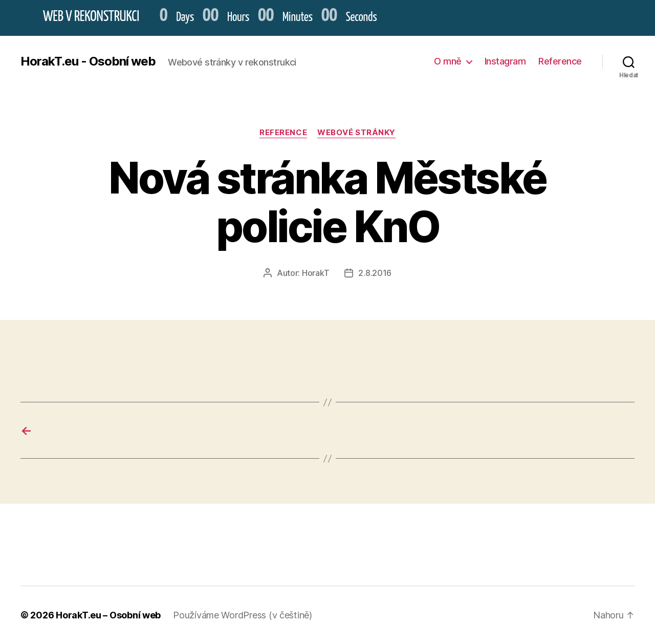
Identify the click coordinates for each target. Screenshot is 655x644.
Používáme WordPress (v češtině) (243, 615)
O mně (448, 61)
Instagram (505, 61)
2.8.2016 (375, 273)
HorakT (315, 273)
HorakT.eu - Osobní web (88, 61)
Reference (560, 61)
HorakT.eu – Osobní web (108, 615)
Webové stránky (356, 133)
